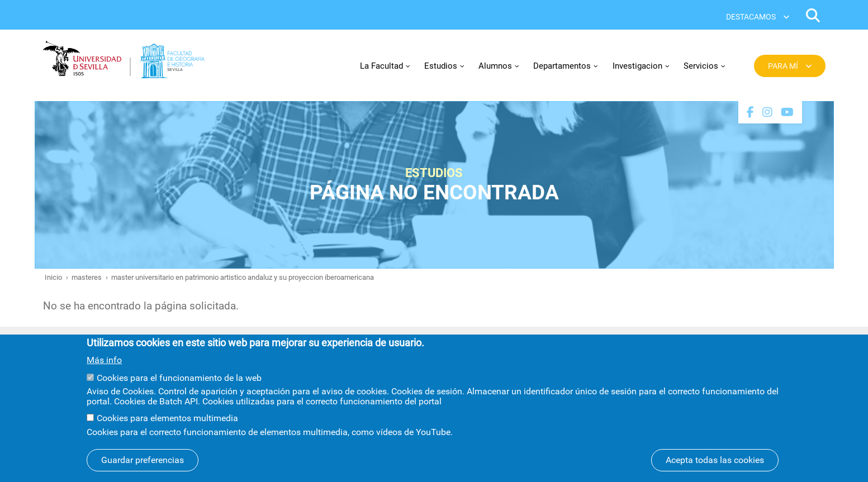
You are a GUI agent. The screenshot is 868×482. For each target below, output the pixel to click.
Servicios (701, 66)
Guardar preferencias (143, 470)
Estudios (441, 66)
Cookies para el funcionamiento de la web (179, 388)
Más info (104, 370)
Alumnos (495, 66)
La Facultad (381, 66)
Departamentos (562, 66)
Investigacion (637, 66)
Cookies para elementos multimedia (167, 429)
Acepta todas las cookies (715, 470)
